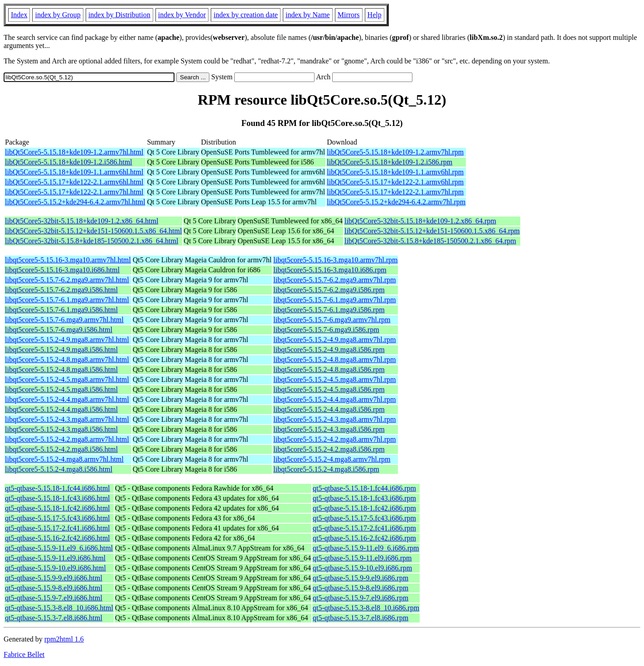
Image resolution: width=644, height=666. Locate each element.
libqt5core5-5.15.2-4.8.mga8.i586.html (61, 369)
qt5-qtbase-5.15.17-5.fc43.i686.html (58, 518)
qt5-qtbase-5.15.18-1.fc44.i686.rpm (364, 488)
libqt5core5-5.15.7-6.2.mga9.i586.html (61, 290)
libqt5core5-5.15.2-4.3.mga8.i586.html (61, 429)
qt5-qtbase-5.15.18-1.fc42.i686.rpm (364, 508)
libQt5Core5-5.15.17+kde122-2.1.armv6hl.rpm (395, 182)
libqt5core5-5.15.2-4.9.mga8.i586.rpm (329, 350)
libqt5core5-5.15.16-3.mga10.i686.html (62, 270)
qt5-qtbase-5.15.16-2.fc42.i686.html (58, 538)
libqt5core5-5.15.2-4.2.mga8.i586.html (61, 449)
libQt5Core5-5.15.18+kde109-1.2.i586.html (69, 162)
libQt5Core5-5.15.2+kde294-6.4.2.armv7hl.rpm (396, 202)
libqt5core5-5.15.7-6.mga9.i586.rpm (326, 330)
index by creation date (246, 15)
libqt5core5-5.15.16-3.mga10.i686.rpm (330, 270)
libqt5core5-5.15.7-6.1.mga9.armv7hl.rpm (334, 300)
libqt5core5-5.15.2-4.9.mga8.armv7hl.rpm (334, 340)
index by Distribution (119, 15)
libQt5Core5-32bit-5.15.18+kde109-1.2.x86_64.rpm (420, 221)
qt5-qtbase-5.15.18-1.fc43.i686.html (58, 498)
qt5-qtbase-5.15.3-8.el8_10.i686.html (59, 608)
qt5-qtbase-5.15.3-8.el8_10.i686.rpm (366, 608)
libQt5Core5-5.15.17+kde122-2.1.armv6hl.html (74, 182)
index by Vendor (182, 15)
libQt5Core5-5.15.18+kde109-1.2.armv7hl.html (74, 152)
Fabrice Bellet (24, 654)
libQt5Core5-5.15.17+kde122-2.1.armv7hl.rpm (395, 192)
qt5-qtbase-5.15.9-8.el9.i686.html (54, 588)
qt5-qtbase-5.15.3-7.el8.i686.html (54, 618)
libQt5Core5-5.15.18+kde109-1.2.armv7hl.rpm (395, 152)
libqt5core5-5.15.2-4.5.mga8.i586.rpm (329, 389)
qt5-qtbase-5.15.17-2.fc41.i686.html (58, 528)
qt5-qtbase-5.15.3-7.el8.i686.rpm (361, 618)
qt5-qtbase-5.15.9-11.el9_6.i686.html (59, 548)
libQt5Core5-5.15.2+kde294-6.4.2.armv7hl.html (75, 202)
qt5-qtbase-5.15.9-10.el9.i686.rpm (362, 568)
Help (375, 15)
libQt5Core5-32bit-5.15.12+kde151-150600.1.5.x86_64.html (93, 231)
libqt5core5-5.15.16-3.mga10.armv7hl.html (68, 260)
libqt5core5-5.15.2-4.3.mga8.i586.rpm (329, 429)
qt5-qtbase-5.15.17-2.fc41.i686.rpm (364, 528)
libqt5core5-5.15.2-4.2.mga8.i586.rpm (329, 449)
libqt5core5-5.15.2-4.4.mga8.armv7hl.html (67, 399)
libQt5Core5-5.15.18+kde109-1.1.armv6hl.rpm (395, 172)
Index (19, 15)
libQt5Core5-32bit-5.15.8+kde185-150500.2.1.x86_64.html (92, 241)
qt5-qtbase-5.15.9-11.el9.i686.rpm (362, 558)
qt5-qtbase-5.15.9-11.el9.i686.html (55, 558)
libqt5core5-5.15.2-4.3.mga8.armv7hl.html (67, 419)
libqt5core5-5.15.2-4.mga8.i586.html (59, 469)
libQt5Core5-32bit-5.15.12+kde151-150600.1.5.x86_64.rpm (432, 231)
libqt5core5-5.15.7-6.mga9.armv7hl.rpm (332, 320)
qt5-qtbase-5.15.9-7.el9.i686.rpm (361, 598)
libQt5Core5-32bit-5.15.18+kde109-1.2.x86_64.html (82, 221)
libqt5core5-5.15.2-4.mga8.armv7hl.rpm (332, 459)
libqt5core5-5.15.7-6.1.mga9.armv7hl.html (67, 300)
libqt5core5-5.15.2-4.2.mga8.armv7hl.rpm (334, 439)
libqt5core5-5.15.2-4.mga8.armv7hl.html (64, 459)
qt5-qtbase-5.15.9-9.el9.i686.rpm (361, 578)
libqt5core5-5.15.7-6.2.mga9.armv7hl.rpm (334, 280)
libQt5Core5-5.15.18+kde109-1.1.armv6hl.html (74, 172)
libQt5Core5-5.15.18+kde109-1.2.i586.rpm (390, 162)
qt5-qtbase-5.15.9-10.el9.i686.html (56, 568)
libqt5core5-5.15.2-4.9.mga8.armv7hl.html (67, 340)
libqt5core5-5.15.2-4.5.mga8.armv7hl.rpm (334, 379)
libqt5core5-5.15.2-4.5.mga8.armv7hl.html (67, 379)
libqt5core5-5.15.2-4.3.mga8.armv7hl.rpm (334, 419)
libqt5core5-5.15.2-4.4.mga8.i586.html (61, 409)
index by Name (308, 15)
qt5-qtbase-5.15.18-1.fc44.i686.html (58, 488)
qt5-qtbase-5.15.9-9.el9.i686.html (54, 578)
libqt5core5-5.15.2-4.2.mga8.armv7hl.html (67, 439)
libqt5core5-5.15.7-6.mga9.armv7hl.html (64, 320)
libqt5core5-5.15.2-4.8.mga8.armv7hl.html (67, 360)
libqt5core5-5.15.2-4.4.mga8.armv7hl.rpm (334, 399)
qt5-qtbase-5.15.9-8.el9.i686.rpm (361, 588)
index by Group (58, 15)
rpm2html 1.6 (64, 639)
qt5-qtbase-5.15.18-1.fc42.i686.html (58, 508)
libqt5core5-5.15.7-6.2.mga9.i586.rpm (329, 290)
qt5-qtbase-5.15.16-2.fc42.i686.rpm (364, 538)
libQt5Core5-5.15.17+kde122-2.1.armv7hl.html (74, 192)
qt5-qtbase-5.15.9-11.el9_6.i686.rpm (366, 548)
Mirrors (349, 15)
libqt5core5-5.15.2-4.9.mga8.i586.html (61, 350)
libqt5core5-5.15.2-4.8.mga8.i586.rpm (329, 369)
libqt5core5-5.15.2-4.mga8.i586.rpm (326, 469)
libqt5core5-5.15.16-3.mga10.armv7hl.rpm (335, 260)
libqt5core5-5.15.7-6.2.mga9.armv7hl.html (67, 280)
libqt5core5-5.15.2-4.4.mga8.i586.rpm (329, 409)
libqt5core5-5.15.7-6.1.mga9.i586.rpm (329, 310)
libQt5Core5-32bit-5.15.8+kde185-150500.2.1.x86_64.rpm (430, 241)
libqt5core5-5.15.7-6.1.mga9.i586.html (61, 310)
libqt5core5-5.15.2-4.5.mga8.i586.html (61, 389)
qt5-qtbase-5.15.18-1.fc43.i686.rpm (364, 498)
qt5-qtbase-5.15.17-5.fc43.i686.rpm (364, 518)
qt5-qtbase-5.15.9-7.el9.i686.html (54, 598)
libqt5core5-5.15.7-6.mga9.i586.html (59, 330)
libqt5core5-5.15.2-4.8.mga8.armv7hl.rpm (334, 360)
